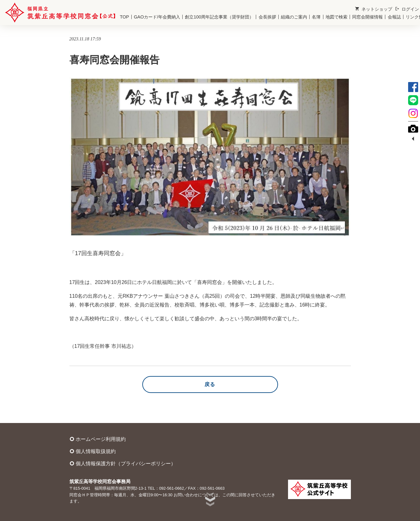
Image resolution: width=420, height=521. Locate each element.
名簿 (316, 17)
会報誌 (394, 17)
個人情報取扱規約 (93, 451)
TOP (124, 17)
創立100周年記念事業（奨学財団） (219, 17)
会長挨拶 (267, 17)
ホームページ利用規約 (98, 439)
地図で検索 (337, 17)
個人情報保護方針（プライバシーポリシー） (123, 463)
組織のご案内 (294, 17)
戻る (210, 384)
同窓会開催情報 (367, 17)
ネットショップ (374, 9)
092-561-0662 (172, 488)
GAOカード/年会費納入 (157, 17)
